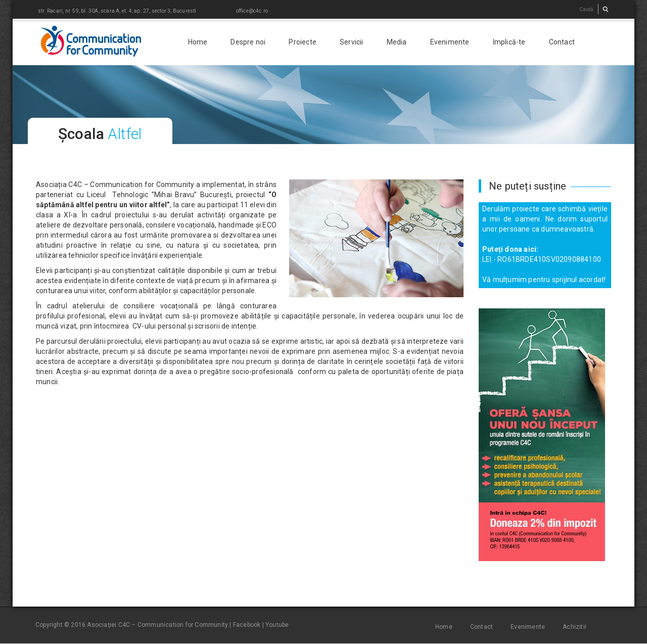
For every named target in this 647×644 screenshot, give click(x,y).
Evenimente (450, 42)
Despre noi (248, 42)
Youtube (277, 625)
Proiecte (303, 42)
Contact (562, 42)
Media (397, 42)
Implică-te (509, 42)
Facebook (247, 625)
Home (198, 42)
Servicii (352, 42)
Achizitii (574, 627)
